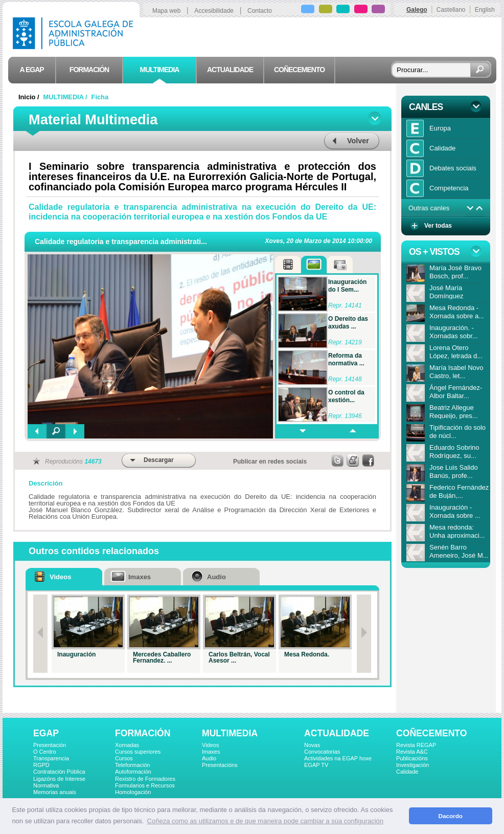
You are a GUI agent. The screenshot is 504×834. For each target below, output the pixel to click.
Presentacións (220, 765)
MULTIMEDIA (230, 733)
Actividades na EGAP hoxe (338, 758)
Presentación (50, 745)
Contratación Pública (59, 772)
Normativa (46, 785)
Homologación (133, 792)
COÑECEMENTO (431, 733)
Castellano (451, 10)
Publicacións (412, 758)
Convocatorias (322, 752)
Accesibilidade (214, 11)
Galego (417, 10)
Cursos (124, 758)
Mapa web (166, 11)
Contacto (260, 11)
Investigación (413, 765)
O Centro (45, 752)
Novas (312, 745)
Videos (210, 745)
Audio (209, 758)
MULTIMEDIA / (66, 97)
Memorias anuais (55, 792)
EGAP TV (316, 765)
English (485, 10)
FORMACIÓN (143, 733)
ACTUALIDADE (337, 733)
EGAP (46, 733)
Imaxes (211, 752)
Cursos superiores (138, 752)
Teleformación (132, 765)
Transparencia (51, 758)
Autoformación (133, 772)
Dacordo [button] (451, 816)
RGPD (41, 765)
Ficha (100, 97)
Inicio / (30, 97)
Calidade (407, 772)
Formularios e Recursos (145, 785)
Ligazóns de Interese (59, 779)
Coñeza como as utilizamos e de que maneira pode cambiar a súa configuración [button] (265, 821)
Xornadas (127, 745)
